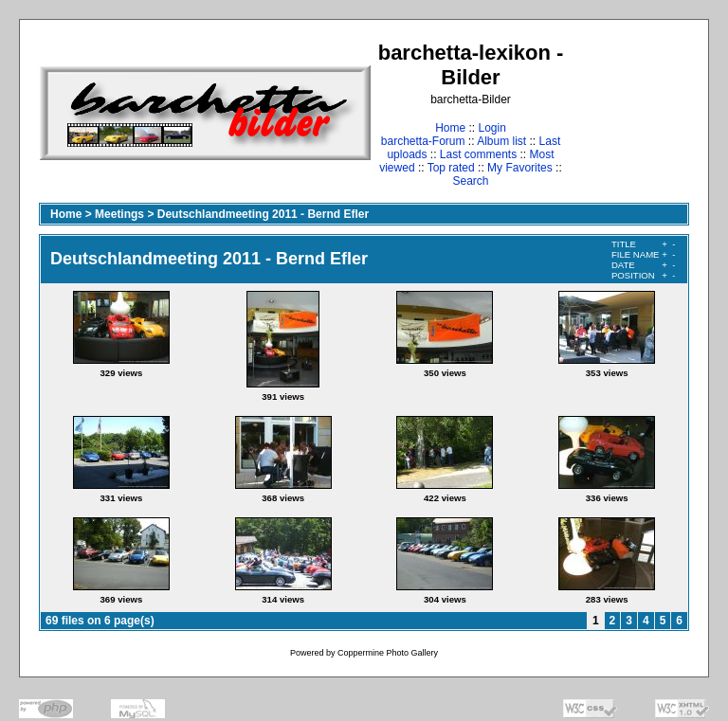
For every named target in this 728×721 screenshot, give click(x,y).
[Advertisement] (630, 113)
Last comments (478, 154)
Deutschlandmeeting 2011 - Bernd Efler (263, 214)
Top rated (451, 168)
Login (491, 128)
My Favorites (520, 168)
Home (450, 128)
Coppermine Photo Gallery (388, 653)
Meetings (119, 214)
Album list (501, 141)
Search (470, 181)
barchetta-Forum (423, 141)
